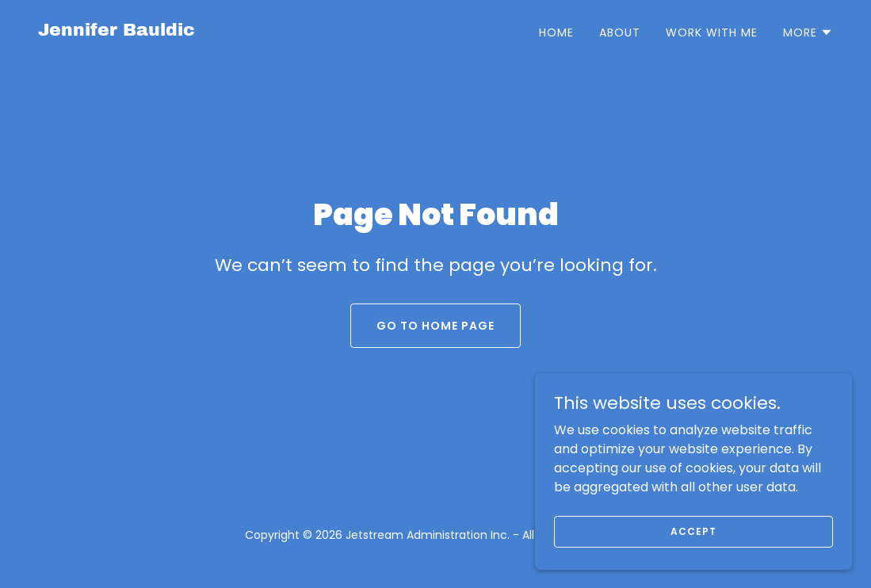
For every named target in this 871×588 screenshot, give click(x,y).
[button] (808, 32)
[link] (117, 31)
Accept (693, 553)
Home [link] (556, 32)
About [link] (620, 32)
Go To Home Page (435, 326)
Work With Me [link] (712, 32)
